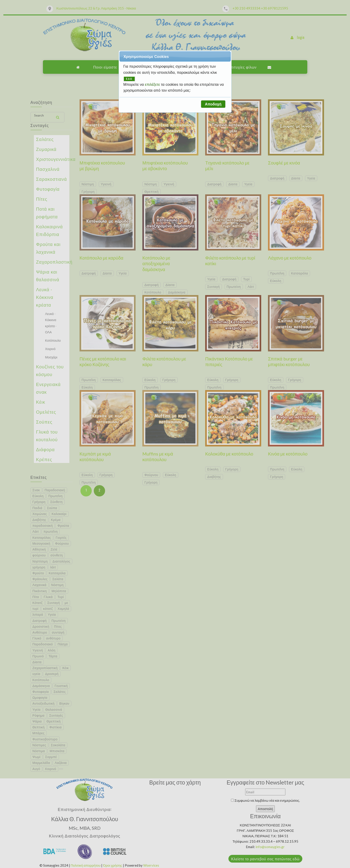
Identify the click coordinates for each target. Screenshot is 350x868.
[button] (213, 104)
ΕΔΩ (129, 79)
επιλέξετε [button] (153, 84)
